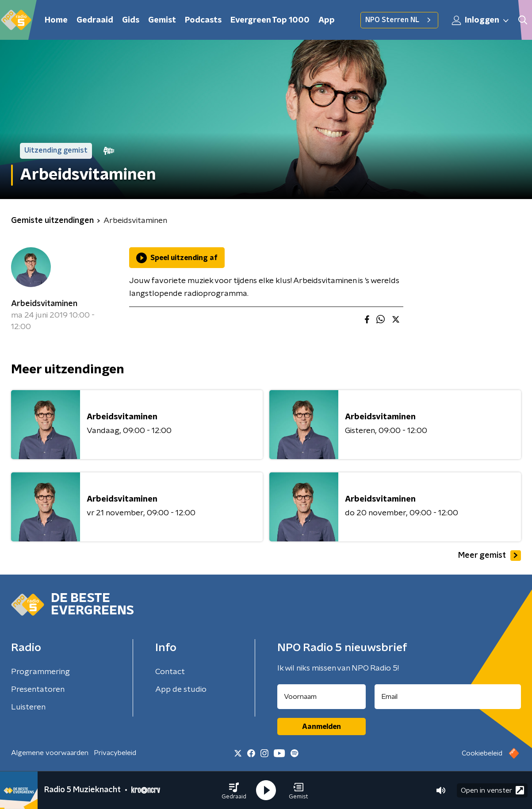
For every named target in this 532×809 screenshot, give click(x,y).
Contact (170, 672)
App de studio (181, 690)
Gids (131, 20)
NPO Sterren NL (399, 20)
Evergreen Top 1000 (270, 20)
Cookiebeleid (482, 753)
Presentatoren (38, 690)
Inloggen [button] (481, 20)
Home (56, 20)
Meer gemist (490, 556)
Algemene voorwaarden (50, 753)
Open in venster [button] (492, 790)
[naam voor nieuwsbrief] (321, 697)
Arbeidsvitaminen (44, 304)
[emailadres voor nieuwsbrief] (448, 697)
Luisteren (28, 707)
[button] (234, 790)
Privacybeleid (115, 753)
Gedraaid (95, 20)
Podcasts (203, 20)
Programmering (40, 672)
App (327, 20)
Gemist (162, 20)
